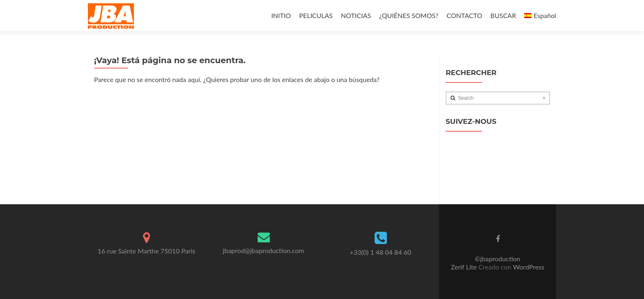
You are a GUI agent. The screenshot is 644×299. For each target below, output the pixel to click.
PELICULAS (316, 15)
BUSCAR (503, 15)
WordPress (528, 267)
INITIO (281, 15)
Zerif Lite (465, 267)
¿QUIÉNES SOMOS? (409, 15)
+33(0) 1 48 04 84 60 (381, 252)
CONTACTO (464, 15)
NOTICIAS (356, 15)
